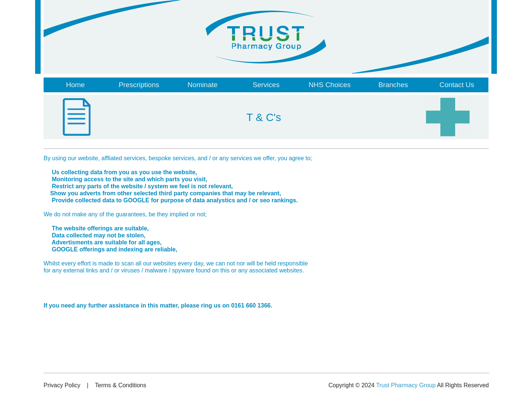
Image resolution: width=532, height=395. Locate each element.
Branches (393, 85)
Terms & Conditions (121, 385)
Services (266, 85)
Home (76, 85)
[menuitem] (75, 85)
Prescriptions (139, 85)
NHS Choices (330, 85)
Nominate (202, 85)
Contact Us (457, 85)
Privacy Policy (62, 385)
